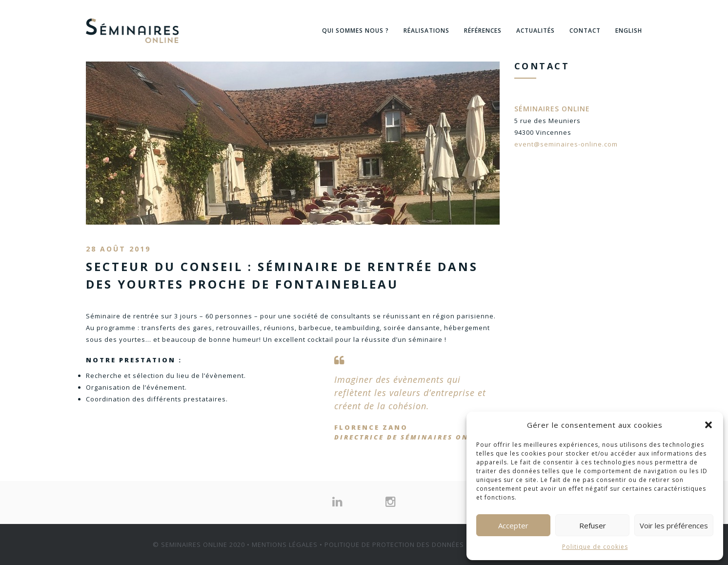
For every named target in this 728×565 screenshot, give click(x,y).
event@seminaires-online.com (566, 144)
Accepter (513, 525)
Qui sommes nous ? (355, 31)
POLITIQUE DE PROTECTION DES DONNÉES (394, 544)
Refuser (593, 525)
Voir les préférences (674, 525)
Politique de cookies (595, 547)
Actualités (536, 31)
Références (483, 31)
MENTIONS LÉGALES (285, 544)
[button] (708, 425)
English (629, 31)
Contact (585, 31)
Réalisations (426, 31)
